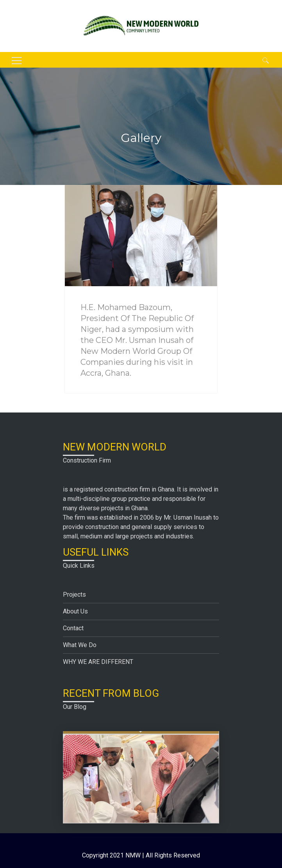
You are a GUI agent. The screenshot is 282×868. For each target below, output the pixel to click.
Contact (73, 628)
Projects (74, 595)
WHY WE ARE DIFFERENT (98, 662)
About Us (75, 611)
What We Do (80, 645)
